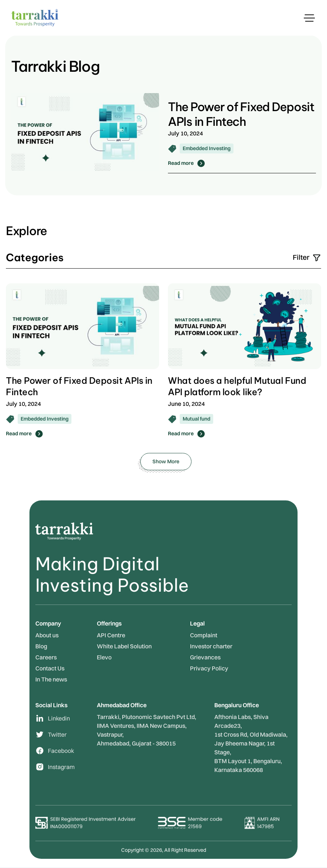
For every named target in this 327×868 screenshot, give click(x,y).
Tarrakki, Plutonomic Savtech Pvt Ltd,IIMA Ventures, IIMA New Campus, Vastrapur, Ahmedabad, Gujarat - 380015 (147, 730)
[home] (35, 18)
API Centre (111, 635)
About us (47, 635)
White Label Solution (124, 646)
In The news (51, 679)
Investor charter (211, 646)
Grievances (205, 657)
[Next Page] (166, 462)
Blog (41, 646)
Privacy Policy (209, 668)
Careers (46, 657)
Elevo (104, 657)
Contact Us (50, 668)
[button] (309, 18)
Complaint (204, 635)
